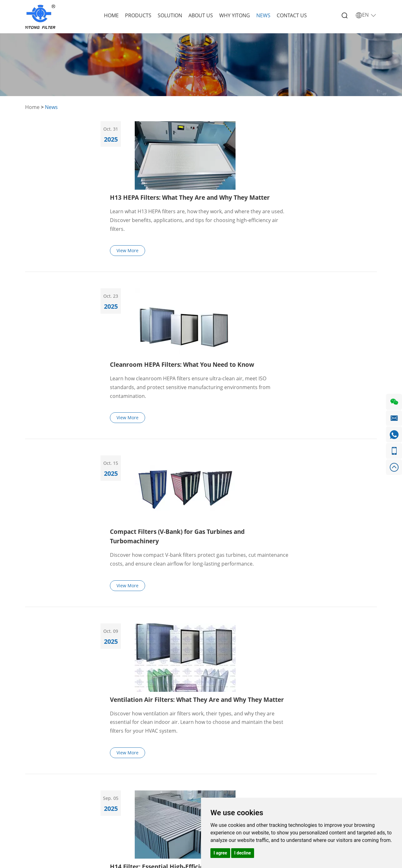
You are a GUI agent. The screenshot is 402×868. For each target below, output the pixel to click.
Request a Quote (303, 748)
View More (212, 183)
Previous (124, 646)
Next (279, 646)
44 (259, 646)
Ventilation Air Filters (121, 761)
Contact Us (292, 15)
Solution (170, 15)
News (263, 15)
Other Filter (111, 796)
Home (111, 15)
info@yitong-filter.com (213, 780)
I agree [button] (220, 853)
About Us (201, 15)
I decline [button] (243, 853)
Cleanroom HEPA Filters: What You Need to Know (270, 230)
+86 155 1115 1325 (208, 761)
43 (244, 646)
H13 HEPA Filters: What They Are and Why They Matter (279, 129)
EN (366, 15)
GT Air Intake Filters (120, 770)
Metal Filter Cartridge (111, 783)
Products (138, 15)
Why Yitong (235, 15)
